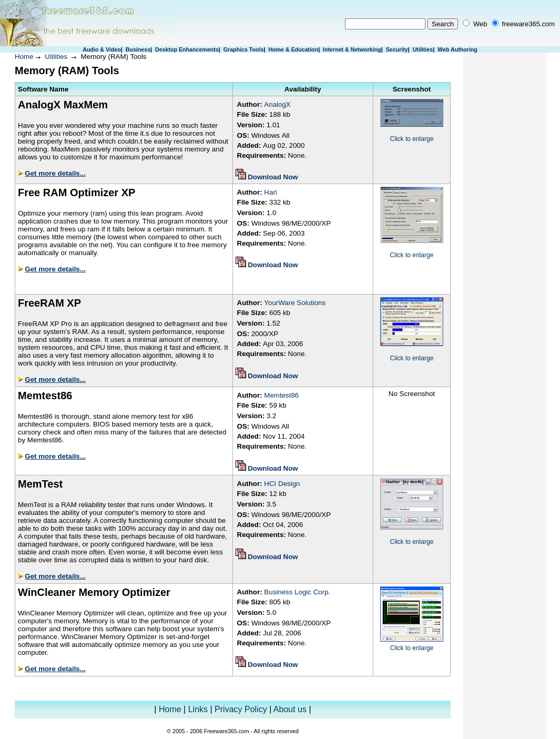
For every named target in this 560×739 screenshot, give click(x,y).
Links (198, 709)
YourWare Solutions (295, 303)
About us (290, 709)
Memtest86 (281, 395)
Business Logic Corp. (297, 592)
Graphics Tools (244, 49)
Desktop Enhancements (187, 49)
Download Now (273, 177)
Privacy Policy (241, 709)
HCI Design (282, 484)
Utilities (423, 49)
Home (24, 57)
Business (138, 49)
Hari (270, 192)
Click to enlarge (412, 139)
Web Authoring (457, 49)
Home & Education (293, 49)
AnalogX (277, 104)
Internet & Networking (352, 49)
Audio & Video (102, 49)
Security (397, 49)
